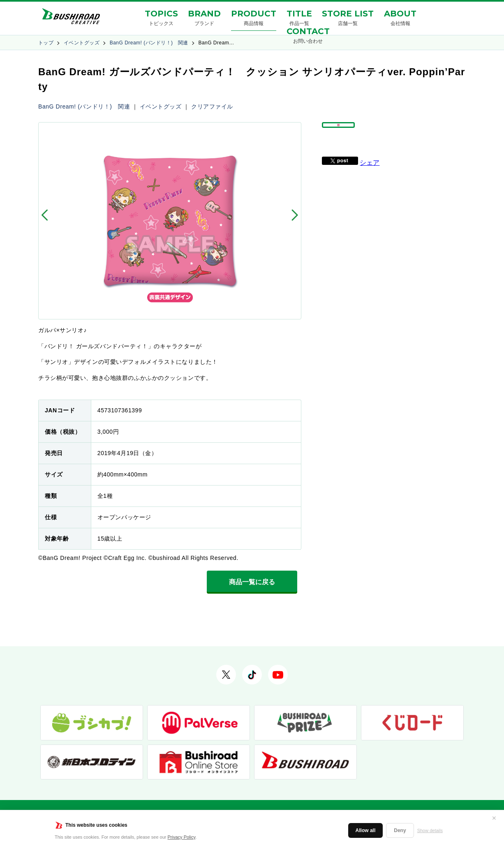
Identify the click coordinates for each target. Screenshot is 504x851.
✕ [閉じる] (494, 818)
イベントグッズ (82, 43)
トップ (46, 43)
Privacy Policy (182, 837)
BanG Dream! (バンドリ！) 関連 (149, 43)
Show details (430, 830)
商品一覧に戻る (252, 582)
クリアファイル (212, 106)
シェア (370, 182)
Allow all (366, 830)
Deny (400, 830)
